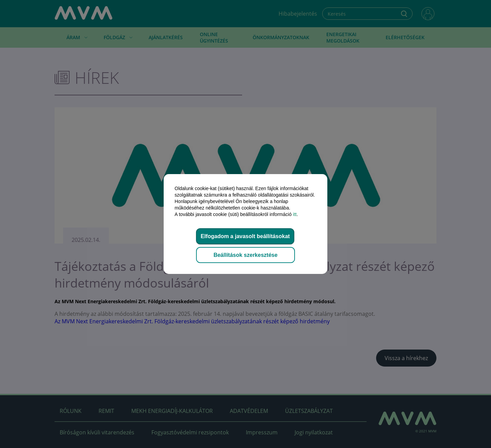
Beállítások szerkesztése (245, 255)
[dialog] (245, 224)
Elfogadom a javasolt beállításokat (245, 236)
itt (295, 214)
